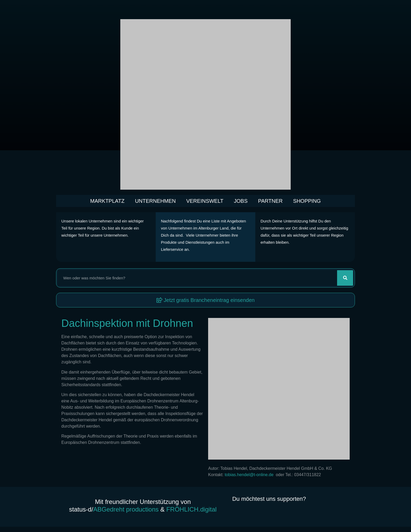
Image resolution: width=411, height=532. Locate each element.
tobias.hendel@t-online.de (250, 475)
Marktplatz (107, 201)
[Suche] (345, 278)
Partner (271, 201)
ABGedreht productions (126, 509)
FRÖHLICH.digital (191, 509)
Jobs (241, 201)
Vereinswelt (205, 201)
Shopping (307, 201)
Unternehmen (155, 201)
